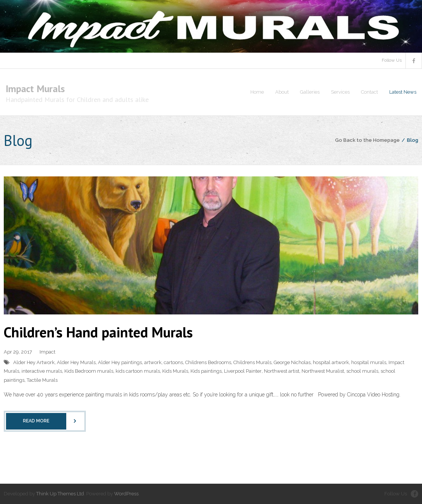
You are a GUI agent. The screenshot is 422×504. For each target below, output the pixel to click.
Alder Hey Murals (76, 362)
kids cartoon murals (138, 371)
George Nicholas (292, 362)
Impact (47, 352)
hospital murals (369, 362)
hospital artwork (331, 362)
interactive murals (42, 371)
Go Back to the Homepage (367, 140)
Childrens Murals (252, 362)
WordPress (126, 494)
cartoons (173, 362)
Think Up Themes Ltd (60, 494)
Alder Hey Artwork (34, 362)
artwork (153, 362)
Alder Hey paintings (120, 362)
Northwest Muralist (323, 371)
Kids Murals (175, 371)
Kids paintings (206, 371)
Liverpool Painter (243, 371)
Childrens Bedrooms (208, 362)
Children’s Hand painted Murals (98, 332)
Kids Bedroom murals (89, 371)
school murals (362, 371)
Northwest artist (282, 371)
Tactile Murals (42, 380)
